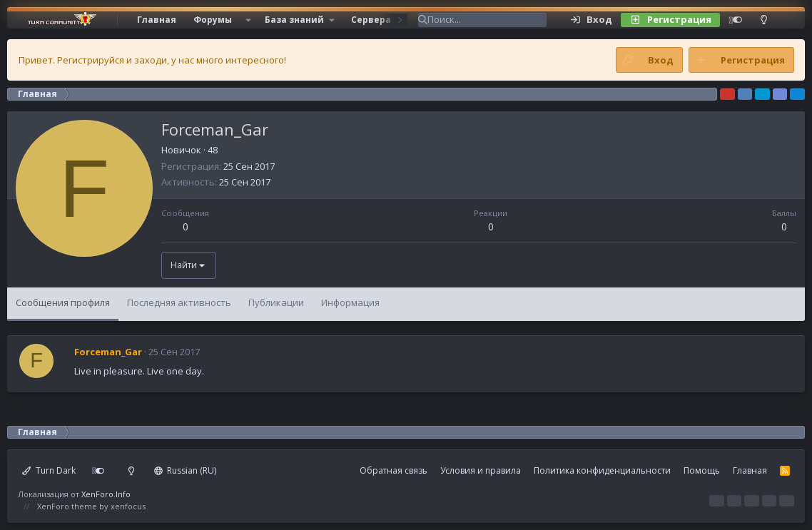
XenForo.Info (106, 494)
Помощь (702, 470)
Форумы (213, 20)
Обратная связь (394, 470)
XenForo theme (67, 506)
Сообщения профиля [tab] (63, 302)
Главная (157, 20)
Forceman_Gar (108, 352)
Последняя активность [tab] (179, 302)
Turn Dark (49, 470)
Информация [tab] (350, 302)
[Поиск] (487, 20)
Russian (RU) (186, 470)
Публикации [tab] (276, 302)
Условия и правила (481, 470)
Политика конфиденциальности (602, 470)
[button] (248, 20)
